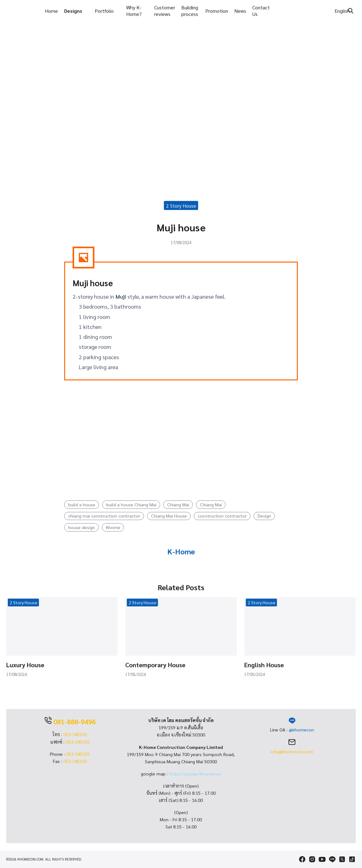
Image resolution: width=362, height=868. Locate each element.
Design (264, 516)
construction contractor (222, 516)
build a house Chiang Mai (131, 505)
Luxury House (25, 665)
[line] (332, 859)
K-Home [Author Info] (181, 552)
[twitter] (342, 859)
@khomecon (301, 730)
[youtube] (322, 859)
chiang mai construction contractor (104, 516)
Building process (190, 11)
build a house (82, 505)
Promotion (217, 11)
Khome (113, 528)
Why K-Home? (134, 11)
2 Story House (181, 206)
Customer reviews (165, 11)
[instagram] (312, 859)
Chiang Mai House (169, 516)
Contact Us (261, 11)
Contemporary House (155, 665)
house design (82, 528)
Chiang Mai (178, 505)
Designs (73, 11)
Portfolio (104, 11)
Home (51, 11)
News (240, 11)
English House (264, 665)
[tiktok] (352, 859)
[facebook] (302, 859)
